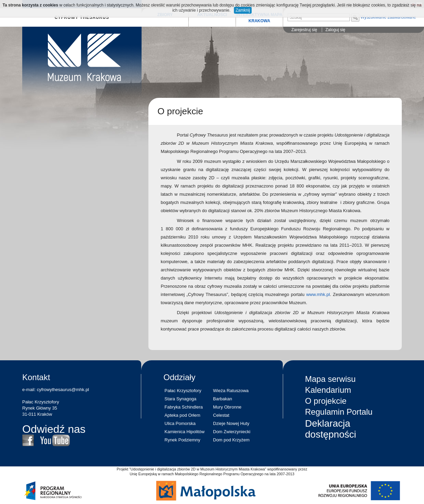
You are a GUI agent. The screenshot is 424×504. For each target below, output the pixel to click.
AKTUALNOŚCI (212, 15)
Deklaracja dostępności (330, 429)
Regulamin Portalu (339, 412)
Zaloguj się (335, 30)
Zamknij (243, 10)
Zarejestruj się (304, 30)
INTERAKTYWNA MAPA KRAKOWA (259, 18)
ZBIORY (165, 15)
